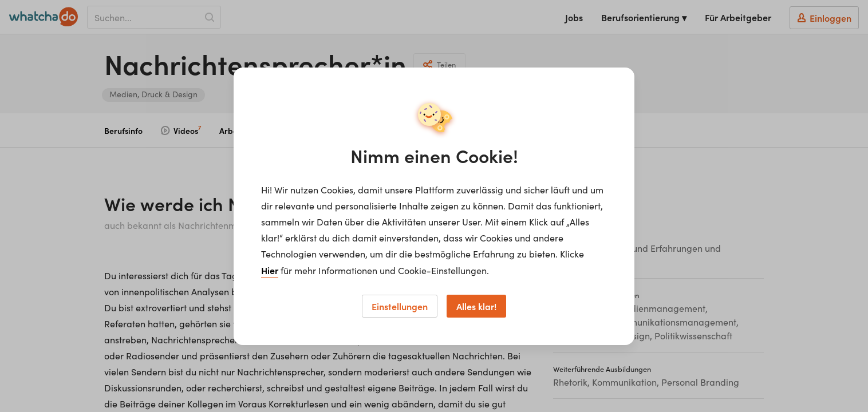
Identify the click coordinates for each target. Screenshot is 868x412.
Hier (270, 270)
